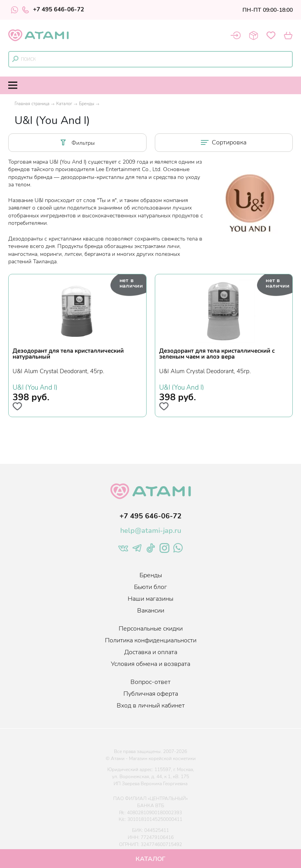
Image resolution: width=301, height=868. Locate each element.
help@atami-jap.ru (151, 531)
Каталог (64, 104)
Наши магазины (150, 599)
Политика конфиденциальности (151, 640)
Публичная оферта (151, 694)
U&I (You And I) (35, 387)
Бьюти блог (150, 587)
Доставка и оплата (151, 652)
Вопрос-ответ (150, 682)
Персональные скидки (151, 629)
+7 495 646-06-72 (53, 10)
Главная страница (32, 104)
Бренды (87, 104)
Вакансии (151, 611)
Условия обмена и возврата (150, 664)
